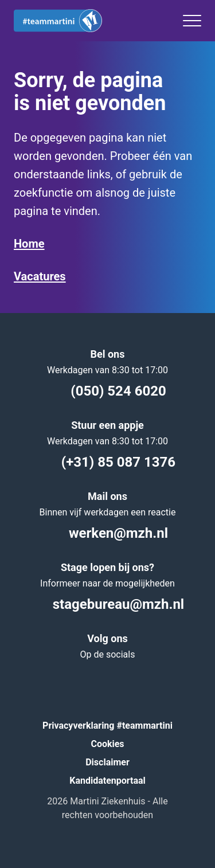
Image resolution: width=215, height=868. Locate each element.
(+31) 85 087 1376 (107, 462)
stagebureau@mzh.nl (107, 604)
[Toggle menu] (192, 21)
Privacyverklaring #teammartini (107, 726)
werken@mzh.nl (107, 533)
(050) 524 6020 (107, 391)
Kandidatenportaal (107, 781)
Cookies (107, 744)
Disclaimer (107, 762)
